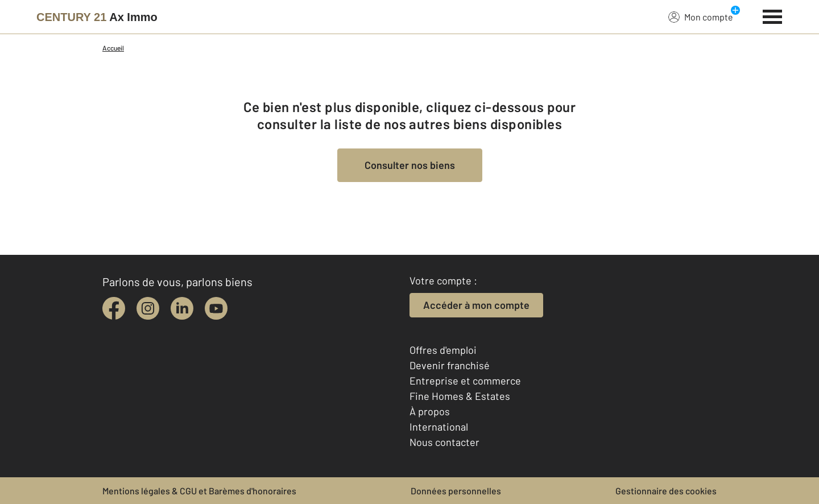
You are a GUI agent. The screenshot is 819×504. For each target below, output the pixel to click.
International (439, 427)
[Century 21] (97, 17)
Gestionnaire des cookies (666, 491)
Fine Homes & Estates (460, 396)
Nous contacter (444, 442)
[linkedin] (182, 308)
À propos (430, 411)
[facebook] (114, 308)
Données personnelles (456, 491)
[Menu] (773, 15)
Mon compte (701, 16)
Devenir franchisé (450, 365)
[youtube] (216, 308)
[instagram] (148, 308)
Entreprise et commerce (465, 381)
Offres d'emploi (443, 350)
